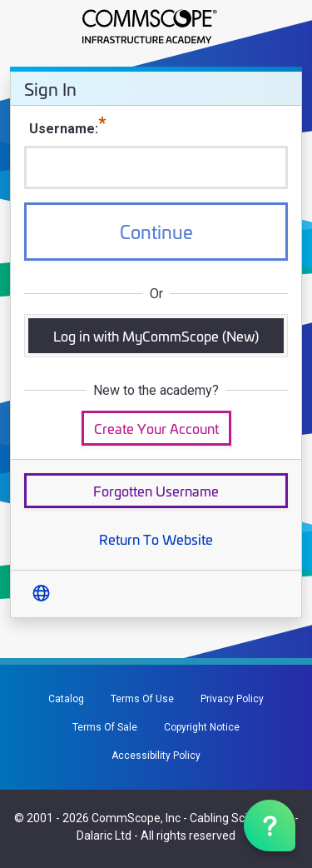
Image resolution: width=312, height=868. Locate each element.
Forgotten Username (156, 490)
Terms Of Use (142, 699)
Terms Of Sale (105, 727)
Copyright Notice (202, 727)
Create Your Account (156, 428)
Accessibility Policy (156, 756)
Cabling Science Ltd (241, 818)
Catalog (66, 699)
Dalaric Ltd (104, 836)
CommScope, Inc (136, 818)
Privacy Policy (232, 699)
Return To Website (156, 539)
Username (62, 129)
